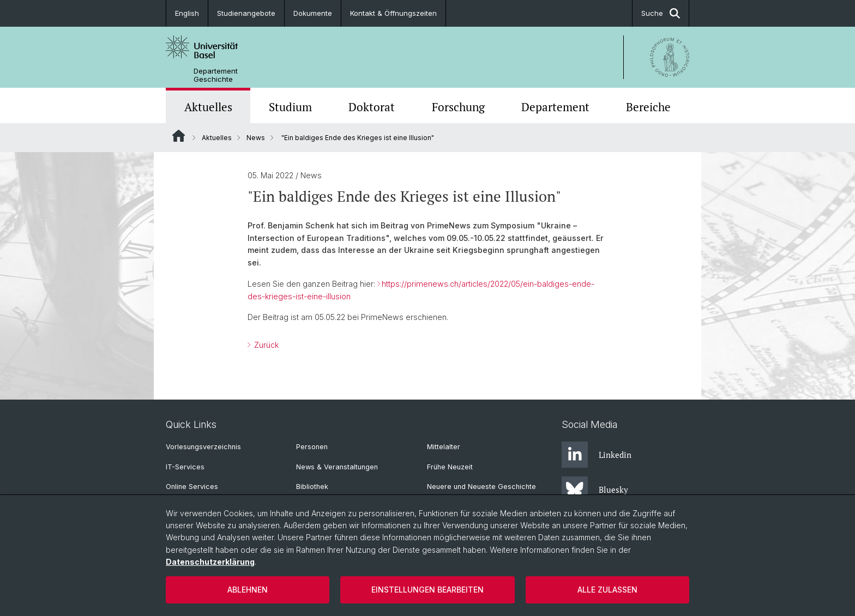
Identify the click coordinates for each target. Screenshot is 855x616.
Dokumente (313, 13)
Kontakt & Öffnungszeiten (393, 13)
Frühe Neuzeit (450, 467)
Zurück (265, 345)
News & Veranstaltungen (337, 467)
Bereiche (648, 107)
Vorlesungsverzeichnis (203, 447)
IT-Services (185, 467)
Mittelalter (444, 447)
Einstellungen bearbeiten (427, 590)
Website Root (179, 136)
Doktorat (372, 107)
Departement (555, 107)
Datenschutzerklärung (210, 562)
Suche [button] (661, 13)
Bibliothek (312, 487)
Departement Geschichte (216, 75)
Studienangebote (246, 13)
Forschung (458, 107)
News (256, 138)
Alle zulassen (607, 590)
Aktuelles (208, 107)
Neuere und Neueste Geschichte (481, 487)
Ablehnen (248, 590)
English (187, 13)
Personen (312, 447)
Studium (290, 107)
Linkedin (597, 455)
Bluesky (595, 490)
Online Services (192, 487)
